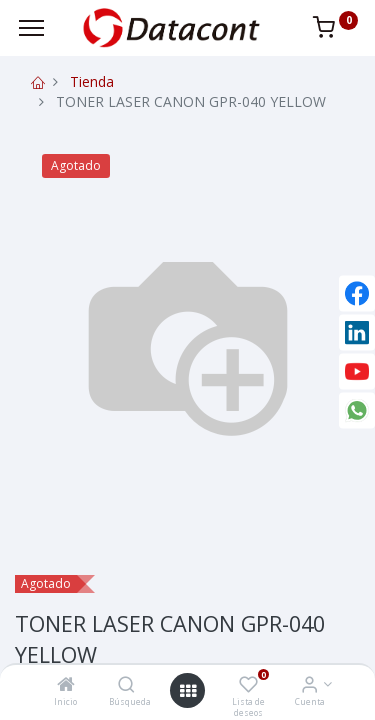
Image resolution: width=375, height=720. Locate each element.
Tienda (92, 81)
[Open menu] (188, 691)
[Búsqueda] (126, 685)
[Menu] (31, 28)
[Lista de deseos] (248, 685)
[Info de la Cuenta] (309, 685)
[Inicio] (66, 685)
